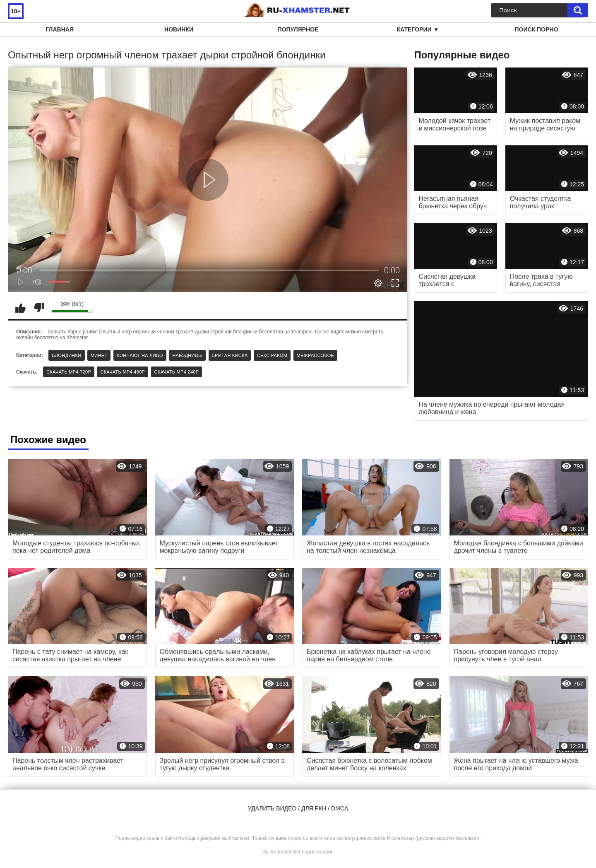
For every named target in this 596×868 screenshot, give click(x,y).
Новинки (179, 29)
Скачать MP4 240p (177, 372)
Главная (60, 29)
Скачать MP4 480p (123, 372)
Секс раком (272, 355)
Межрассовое (316, 355)
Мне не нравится (39, 308)
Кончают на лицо (140, 355)
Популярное (298, 29)
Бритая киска (230, 355)
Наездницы (187, 355)
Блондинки (66, 355)
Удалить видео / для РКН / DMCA (298, 808)
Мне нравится (20, 308)
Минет (99, 355)
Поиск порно (537, 29)
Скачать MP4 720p (69, 372)
